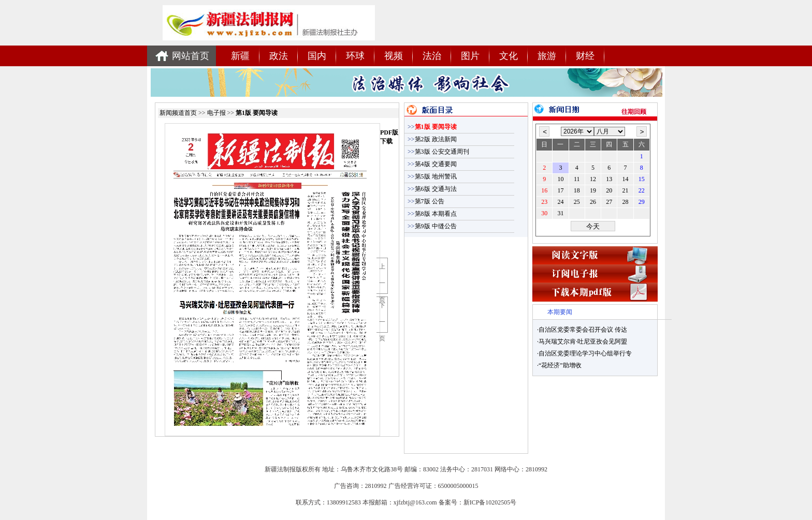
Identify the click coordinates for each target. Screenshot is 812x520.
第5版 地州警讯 (432, 176)
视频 (394, 56)
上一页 (382, 282)
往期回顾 (634, 112)
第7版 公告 (426, 201)
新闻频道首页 (179, 113)
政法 (279, 56)
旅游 (547, 56)
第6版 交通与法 (432, 189)
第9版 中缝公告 (432, 226)
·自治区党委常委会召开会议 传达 (582, 330)
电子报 (216, 113)
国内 (317, 56)
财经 (585, 56)
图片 (470, 56)
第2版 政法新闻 (432, 139)
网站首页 (191, 56)
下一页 (382, 321)
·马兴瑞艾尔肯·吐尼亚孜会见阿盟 (582, 341)
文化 (509, 56)
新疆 (240, 56)
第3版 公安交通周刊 (438, 152)
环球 (355, 56)
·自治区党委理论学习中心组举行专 (584, 353)
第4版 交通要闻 (432, 164)
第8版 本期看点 (432, 214)
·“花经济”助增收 (559, 365)
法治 (432, 56)
